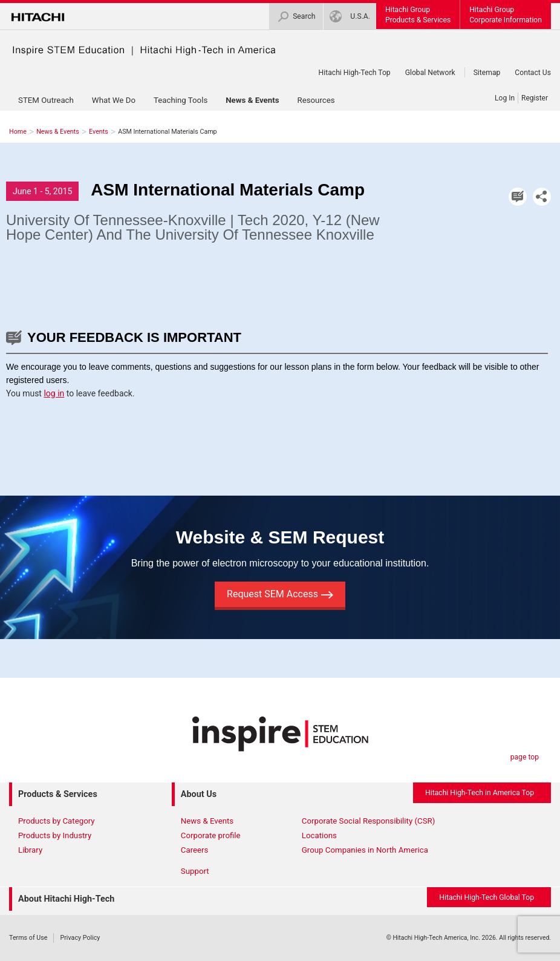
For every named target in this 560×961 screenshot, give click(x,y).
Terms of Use (28, 938)
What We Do (114, 100)
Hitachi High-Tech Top (355, 73)
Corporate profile (211, 835)
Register (535, 98)
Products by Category (57, 821)
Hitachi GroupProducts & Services (418, 15)
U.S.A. (350, 17)
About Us (199, 794)
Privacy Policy (80, 938)
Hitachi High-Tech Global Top (487, 897)
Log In (505, 98)
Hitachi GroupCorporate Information (506, 15)
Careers (195, 850)
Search (296, 17)
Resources (316, 100)
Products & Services (58, 794)
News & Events (252, 100)
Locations (319, 835)
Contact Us (533, 73)
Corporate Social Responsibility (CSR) (369, 821)
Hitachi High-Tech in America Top (480, 793)
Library (30, 850)
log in (54, 393)
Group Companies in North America (365, 850)
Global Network (430, 73)
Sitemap (487, 73)
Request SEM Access (280, 594)
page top (525, 757)
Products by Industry (55, 835)
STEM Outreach (46, 100)
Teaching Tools (181, 100)
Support (195, 871)
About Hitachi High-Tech (66, 899)
